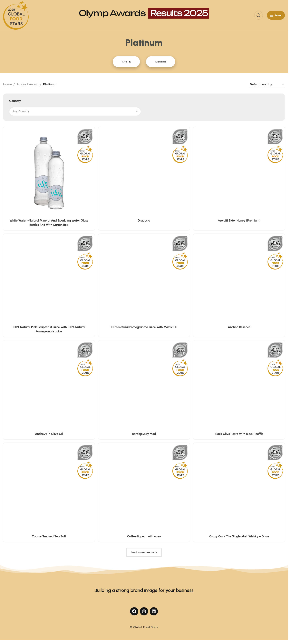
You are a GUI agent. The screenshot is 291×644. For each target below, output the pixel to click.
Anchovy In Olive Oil (49, 434)
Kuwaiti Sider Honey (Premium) (239, 220)
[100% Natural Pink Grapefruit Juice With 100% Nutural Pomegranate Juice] (49, 280)
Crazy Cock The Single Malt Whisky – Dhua (239, 537)
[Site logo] (16, 15)
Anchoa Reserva (239, 327)
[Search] (259, 15)
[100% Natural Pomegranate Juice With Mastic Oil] (144, 280)
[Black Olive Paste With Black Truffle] (239, 386)
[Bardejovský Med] (144, 386)
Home (7, 84)
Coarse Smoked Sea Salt (49, 537)
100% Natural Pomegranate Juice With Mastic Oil (144, 327)
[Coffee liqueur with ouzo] (144, 489)
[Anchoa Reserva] (239, 280)
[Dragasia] (144, 173)
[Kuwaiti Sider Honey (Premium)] (239, 173)
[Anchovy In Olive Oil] (49, 386)
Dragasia (144, 220)
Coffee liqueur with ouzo (144, 537)
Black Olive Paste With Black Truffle (239, 434)
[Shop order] (267, 84)
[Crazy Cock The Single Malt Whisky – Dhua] (239, 489)
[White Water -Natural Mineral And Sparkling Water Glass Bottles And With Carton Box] (49, 173)
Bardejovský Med (144, 434)
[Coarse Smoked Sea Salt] (49, 489)
